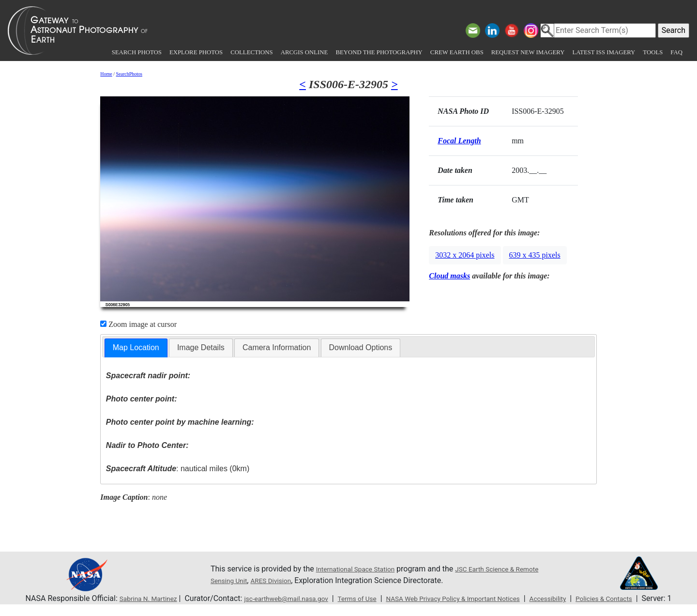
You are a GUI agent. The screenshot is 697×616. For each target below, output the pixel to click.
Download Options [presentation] (361, 347)
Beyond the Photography (379, 52)
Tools (653, 52)
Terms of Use (365, 598)
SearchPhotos (129, 74)
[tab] (136, 348)
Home (106, 74)
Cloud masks (449, 276)
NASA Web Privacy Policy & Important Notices (477, 598)
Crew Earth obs (457, 52)
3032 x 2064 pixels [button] (465, 255)
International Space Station (363, 569)
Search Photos (137, 52)
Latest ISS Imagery (604, 52)
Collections (251, 52)
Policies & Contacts (652, 598)
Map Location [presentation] (136, 347)
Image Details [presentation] (201, 347)
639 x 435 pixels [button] (535, 255)
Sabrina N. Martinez (132, 598)
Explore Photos (196, 52)
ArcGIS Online (304, 52)
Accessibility (587, 598)
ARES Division (310, 580)
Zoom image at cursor (138, 324)
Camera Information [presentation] (277, 347)
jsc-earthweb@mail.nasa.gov (283, 598)
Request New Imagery (528, 52)
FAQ (676, 52)
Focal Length (459, 141)
